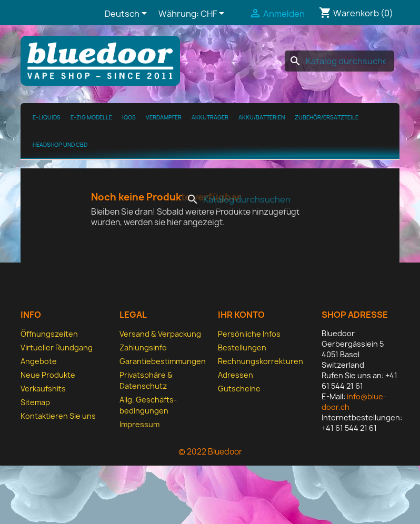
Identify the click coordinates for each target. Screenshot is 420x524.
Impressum (139, 424)
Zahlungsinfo (143, 347)
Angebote (39, 361)
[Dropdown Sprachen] (128, 14)
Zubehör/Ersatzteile (327, 117)
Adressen (236, 375)
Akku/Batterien (262, 117)
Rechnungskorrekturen (261, 361)
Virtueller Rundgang (57, 347)
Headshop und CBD (60, 145)
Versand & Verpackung (160, 334)
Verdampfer (164, 117)
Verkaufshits (43, 389)
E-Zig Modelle (91, 117)
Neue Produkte (48, 375)
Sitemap (35, 402)
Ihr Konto (241, 315)
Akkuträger (210, 117)
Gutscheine (239, 389)
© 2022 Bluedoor (210, 452)
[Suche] (339, 61)
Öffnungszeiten (49, 334)
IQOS (129, 117)
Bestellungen (242, 347)
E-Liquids (47, 117)
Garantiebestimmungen (163, 361)
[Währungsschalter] (214, 14)
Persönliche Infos (249, 334)
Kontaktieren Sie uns (58, 416)
